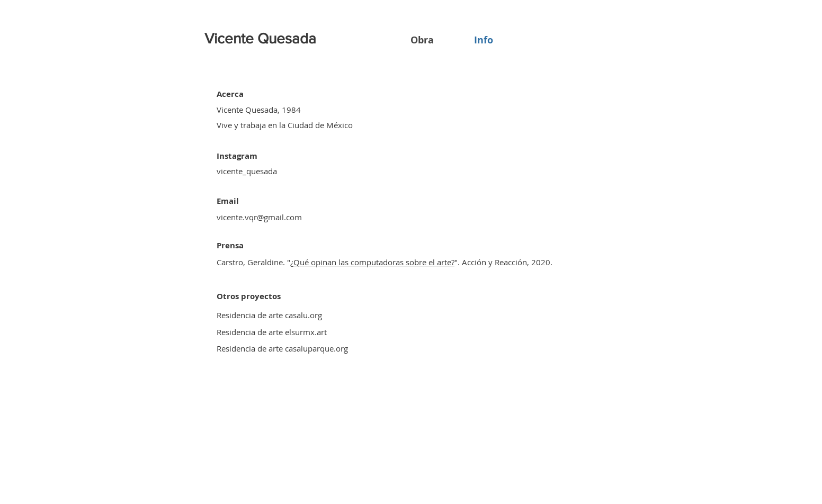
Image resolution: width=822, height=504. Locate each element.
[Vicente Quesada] (262, 39)
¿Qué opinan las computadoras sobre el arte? (372, 262)
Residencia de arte (250, 332)
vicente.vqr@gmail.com (259, 217)
